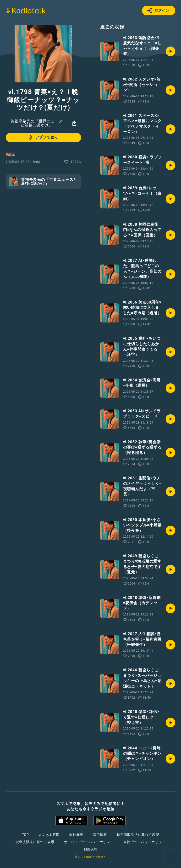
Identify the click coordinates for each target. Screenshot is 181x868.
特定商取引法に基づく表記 (138, 835)
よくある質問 (49, 835)
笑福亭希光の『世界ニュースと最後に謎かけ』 (37, 123)
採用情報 (100, 835)
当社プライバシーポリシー (144, 842)
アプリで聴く (43, 138)
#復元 (10, 154)
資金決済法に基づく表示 (35, 842)
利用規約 (90, 849)
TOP (25, 835)
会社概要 (76, 835)
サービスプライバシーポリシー (89, 842)
